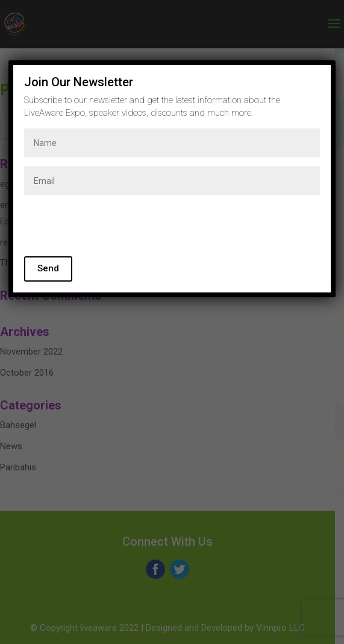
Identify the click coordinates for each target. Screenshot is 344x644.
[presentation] (116, 228)
